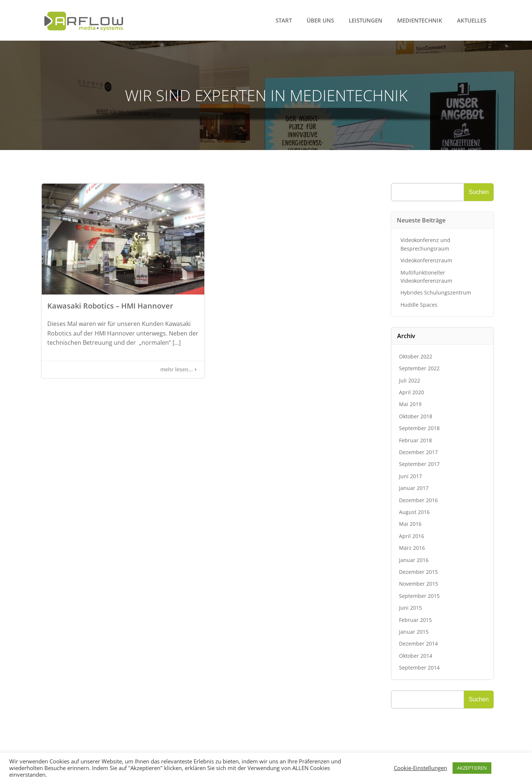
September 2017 (419, 464)
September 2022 (419, 368)
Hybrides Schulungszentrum (436, 292)
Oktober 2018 (416, 416)
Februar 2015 (415, 620)
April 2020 (412, 392)
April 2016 (412, 536)
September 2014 (419, 668)
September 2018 (419, 428)
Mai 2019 (410, 404)
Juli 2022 (410, 380)
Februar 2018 (415, 440)
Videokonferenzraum (426, 260)
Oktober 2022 (416, 356)
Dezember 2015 (418, 572)
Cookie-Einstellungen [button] (420, 768)
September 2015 (419, 596)
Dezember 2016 (418, 500)
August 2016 (414, 512)
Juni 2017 (410, 476)
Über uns (320, 20)
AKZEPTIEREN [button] (472, 768)
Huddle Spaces (419, 305)
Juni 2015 (410, 608)
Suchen (479, 192)
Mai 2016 (410, 524)
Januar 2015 (414, 632)
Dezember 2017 (418, 452)
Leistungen (366, 20)
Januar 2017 (414, 488)
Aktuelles (472, 20)
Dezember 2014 (418, 644)
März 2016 (412, 548)
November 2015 (419, 584)
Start (284, 20)
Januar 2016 (414, 560)
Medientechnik (420, 20)
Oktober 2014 (416, 656)
